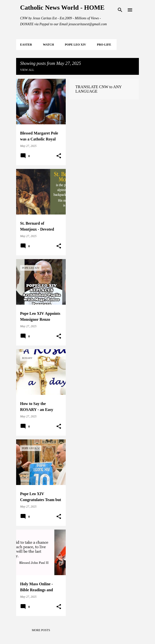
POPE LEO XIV (75, 45)
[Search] (120, 10)
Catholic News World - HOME (62, 8)
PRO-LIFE (104, 45)
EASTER (26, 45)
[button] (59, 156)
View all (27, 70)
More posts (41, 630)
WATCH (48, 45)
